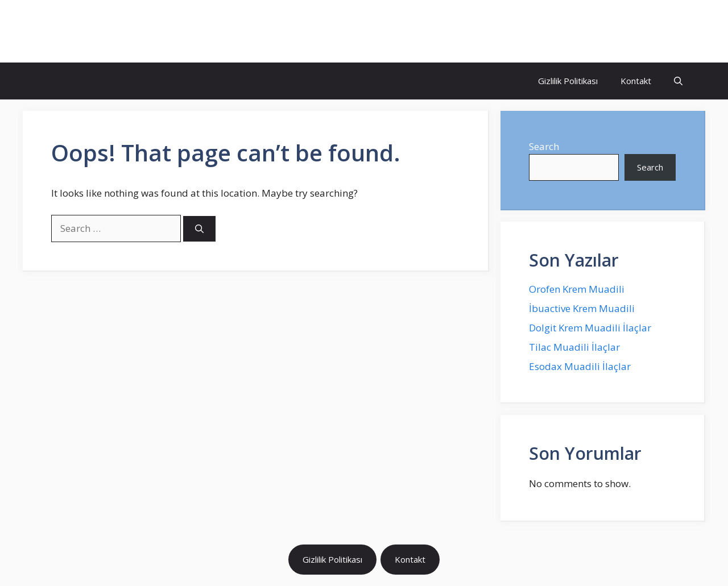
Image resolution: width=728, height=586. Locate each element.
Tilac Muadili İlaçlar (574, 347)
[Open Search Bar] (678, 81)
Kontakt (636, 81)
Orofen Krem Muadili (577, 289)
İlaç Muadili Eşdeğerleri (129, 31)
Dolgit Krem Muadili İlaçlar (590, 328)
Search (544, 146)
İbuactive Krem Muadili (582, 308)
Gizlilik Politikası (568, 81)
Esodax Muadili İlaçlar (580, 366)
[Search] (199, 229)
